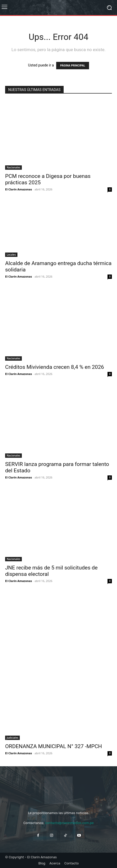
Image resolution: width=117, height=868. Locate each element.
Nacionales (13, 167)
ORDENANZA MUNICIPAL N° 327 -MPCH (53, 746)
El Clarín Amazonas (18, 189)
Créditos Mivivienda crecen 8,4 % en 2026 (55, 367)
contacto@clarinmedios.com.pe (69, 823)
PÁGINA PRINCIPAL (72, 66)
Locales (11, 255)
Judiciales (12, 738)
